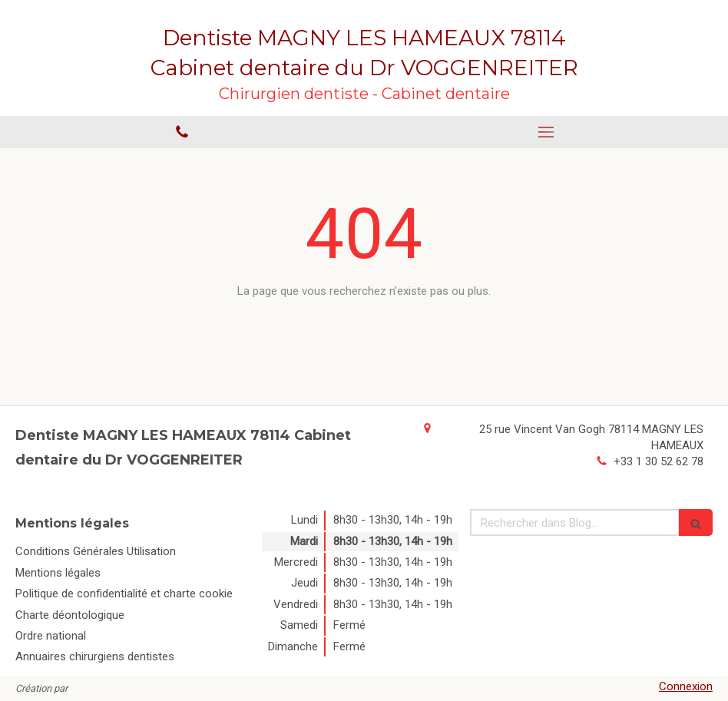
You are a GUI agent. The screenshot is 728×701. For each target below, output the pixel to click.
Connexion (686, 686)
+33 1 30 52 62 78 (659, 461)
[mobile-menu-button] (546, 132)
